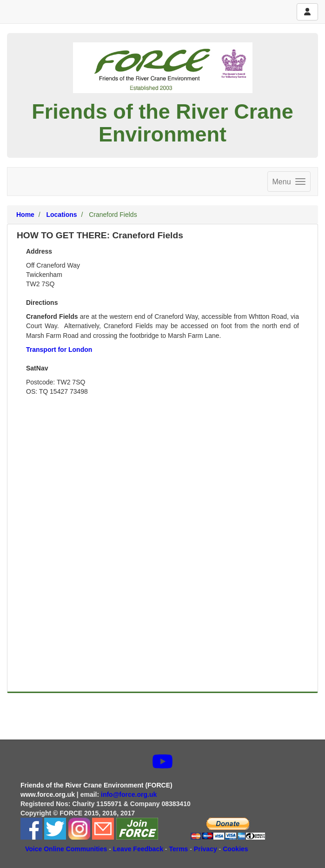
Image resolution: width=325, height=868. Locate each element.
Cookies (235, 849)
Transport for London (59, 350)
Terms (178, 849)
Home (25, 215)
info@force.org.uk (130, 794)
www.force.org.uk (48, 794)
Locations (61, 215)
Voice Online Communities (66, 849)
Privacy (206, 849)
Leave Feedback (138, 849)
